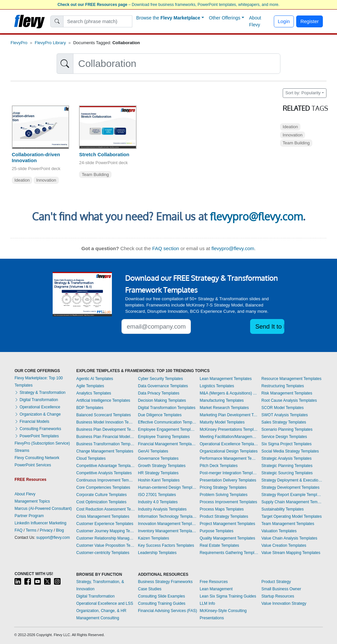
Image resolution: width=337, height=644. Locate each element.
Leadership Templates (157, 553)
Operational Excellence (37, 407)
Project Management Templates (228, 524)
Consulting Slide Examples (161, 596)
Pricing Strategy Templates (223, 487)
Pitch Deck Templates (219, 466)
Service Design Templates (284, 437)
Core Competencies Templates (103, 487)
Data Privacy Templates (159, 393)
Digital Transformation (36, 400)
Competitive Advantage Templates (106, 466)
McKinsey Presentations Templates (229, 429)
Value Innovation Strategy (284, 603)
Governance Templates (158, 458)
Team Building (95, 175)
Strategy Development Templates (290, 487)
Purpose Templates (217, 531)
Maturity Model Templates (222, 422)
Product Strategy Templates (224, 516)
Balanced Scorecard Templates (104, 415)
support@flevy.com (53, 538)
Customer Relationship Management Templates (106, 538)
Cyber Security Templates (160, 379)
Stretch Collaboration (104, 154)
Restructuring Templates (283, 386)
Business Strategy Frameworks (165, 582)
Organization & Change (38, 414)
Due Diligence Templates (160, 415)
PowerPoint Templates (37, 436)
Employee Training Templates (164, 437)
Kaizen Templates (154, 538)
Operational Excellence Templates (229, 444)
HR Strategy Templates (158, 473)
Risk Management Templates (287, 393)
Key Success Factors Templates (166, 545)
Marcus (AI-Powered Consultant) (43, 509)
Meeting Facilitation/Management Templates (229, 437)
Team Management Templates (288, 524)
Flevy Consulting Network (37, 458)
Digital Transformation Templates (167, 408)
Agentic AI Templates (95, 379)
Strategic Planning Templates (287, 466)
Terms (31, 530)
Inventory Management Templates (167, 531)
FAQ (18, 530)
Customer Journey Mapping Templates (106, 531)
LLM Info (207, 603)
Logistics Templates (217, 386)
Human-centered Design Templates (167, 487)
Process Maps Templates (222, 509)
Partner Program (29, 516)
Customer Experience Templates (105, 524)
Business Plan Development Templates (106, 429)
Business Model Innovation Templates (106, 422)
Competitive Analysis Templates (104, 473)
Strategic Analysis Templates (286, 458)
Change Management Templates (105, 451)
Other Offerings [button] (225, 18)
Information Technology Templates (167, 516)
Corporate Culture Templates (102, 495)
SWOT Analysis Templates (285, 415)
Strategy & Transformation (40, 393)
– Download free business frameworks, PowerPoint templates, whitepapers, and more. (168, 5)
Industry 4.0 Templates (158, 502)
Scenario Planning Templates (287, 429)
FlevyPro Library (51, 43)
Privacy (46, 530)
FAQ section (166, 248)
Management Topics (32, 501)
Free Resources (214, 582)
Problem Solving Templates (224, 495)
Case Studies (150, 589)
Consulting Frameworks (38, 429)
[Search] (98, 21)
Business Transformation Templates (106, 444)
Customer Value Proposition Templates (106, 545)
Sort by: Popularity (303, 93)
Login (284, 21)
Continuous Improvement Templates (106, 480)
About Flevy (255, 21)
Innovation (46, 180)
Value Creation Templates (284, 545)
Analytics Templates (94, 393)
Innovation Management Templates (167, 524)
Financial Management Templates (167, 444)
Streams (22, 451)
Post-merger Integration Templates (229, 473)
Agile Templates (90, 386)
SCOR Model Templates (283, 408)
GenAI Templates (153, 451)
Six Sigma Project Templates (286, 444)
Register (310, 21)
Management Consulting (98, 618)
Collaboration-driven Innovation (36, 158)
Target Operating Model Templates (291, 516)
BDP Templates (90, 408)
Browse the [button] (168, 18)
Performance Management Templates (229, 458)
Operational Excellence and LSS (105, 603)
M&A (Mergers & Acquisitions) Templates (229, 393)
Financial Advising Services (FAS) (167, 611)
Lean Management (216, 589)
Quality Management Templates (228, 538)
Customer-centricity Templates (103, 553)
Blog (60, 530)
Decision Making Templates (162, 400)
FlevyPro (19, 43)
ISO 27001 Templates (157, 495)
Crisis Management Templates (103, 516)
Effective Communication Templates (167, 422)
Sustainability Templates (283, 509)
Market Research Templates (224, 408)
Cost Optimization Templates (102, 502)
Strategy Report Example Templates (292, 495)
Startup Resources (278, 596)
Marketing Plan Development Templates (229, 415)
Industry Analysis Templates (162, 509)
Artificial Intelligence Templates (103, 400)
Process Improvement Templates (229, 502)
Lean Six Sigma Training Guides (228, 596)
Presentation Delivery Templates (228, 480)
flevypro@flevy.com (256, 216)
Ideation (22, 180)
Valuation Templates (279, 531)
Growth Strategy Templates (162, 466)
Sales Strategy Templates (284, 422)
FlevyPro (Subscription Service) (42, 443)
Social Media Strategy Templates (290, 451)
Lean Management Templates (226, 379)
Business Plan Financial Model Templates (106, 437)
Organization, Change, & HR (101, 611)
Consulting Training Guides (162, 603)
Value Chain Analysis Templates (289, 538)
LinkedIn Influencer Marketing (40, 523)
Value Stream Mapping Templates (291, 553)
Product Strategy (276, 582)
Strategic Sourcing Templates (287, 473)
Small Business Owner (281, 589)
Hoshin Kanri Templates (159, 480)
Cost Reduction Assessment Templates (106, 509)
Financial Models (32, 422)
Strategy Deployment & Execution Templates (292, 480)
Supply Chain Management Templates (292, 502)
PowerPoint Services (33, 465)
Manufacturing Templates (222, 400)
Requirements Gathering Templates (229, 553)
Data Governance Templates (163, 386)
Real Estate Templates (220, 545)
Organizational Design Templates (229, 451)
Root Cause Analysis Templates (289, 400)
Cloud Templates (91, 458)
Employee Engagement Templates (167, 429)
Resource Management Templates (291, 379)
